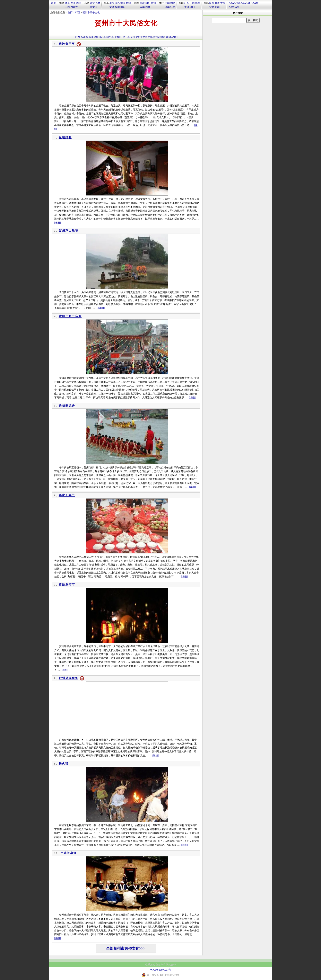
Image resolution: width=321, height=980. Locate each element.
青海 (223, 3)
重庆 (142, 3)
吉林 (98, 3)
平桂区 (118, 37)
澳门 (192, 7)
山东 (123, 7)
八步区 (84, 37)
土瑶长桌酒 (69, 853)
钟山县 (126, 37)
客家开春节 (67, 495)
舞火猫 (64, 764)
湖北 (173, 3)
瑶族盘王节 (67, 44)
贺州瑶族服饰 (69, 678)
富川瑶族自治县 (97, 37)
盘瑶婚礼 (65, 137)
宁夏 (212, 7)
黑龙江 (94, 7)
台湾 (128, 3)
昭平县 (110, 37)
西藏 (148, 7)
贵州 (153, 3)
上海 (112, 3)
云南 (142, 7)
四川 (148, 3)
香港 (187, 7)
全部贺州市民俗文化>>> (126, 948)
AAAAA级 (234, 3)
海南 (198, 3)
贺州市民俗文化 (91, 12)
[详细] (58, 223)
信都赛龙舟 (67, 406)
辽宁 (92, 3)
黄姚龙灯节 (67, 585)
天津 (73, 3)
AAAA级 (245, 3)
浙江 (123, 3)
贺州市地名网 (160, 37)
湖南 (167, 7)
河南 (167, 3)
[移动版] (173, 37)
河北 (78, 3)
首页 (53, 3)
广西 (192, 3)
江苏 (117, 3)
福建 (117, 7)
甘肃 (217, 3)
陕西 (212, 3)
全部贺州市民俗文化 (141, 37)
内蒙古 (74, 7)
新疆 (217, 7)
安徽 (112, 7)
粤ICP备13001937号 (161, 970)
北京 (67, 3)
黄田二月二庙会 (70, 316)
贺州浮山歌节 (69, 231)
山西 (67, 7)
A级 (237, 7)
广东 (187, 3)
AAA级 (255, 3)
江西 (173, 7)
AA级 (232, 7)
